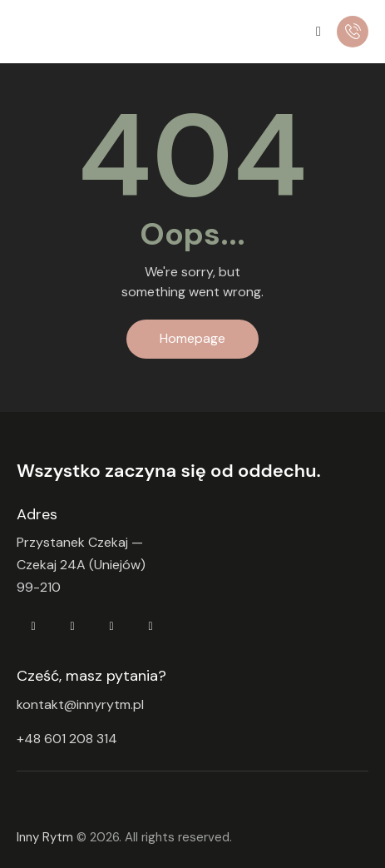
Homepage (192, 338)
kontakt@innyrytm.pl (80, 704)
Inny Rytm (45, 837)
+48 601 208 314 (67, 739)
